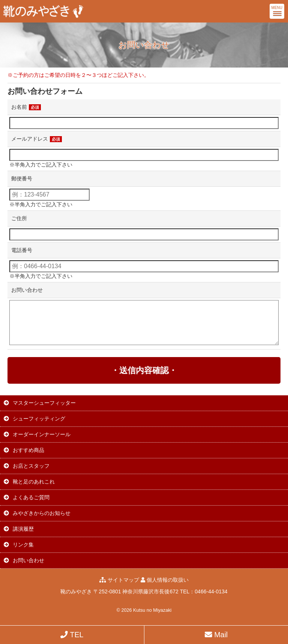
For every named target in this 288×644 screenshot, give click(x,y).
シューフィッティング (39, 419)
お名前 (26, 107)
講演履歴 (23, 529)
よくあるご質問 (31, 497)
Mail (216, 635)
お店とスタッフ (31, 466)
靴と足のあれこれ (34, 482)
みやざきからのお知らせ (42, 513)
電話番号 (22, 250)
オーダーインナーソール (42, 434)
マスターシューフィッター (44, 403)
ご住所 (19, 218)
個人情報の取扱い (168, 580)
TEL (72, 635)
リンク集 (23, 545)
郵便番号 (22, 179)
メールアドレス (37, 139)
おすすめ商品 (28, 450)
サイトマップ (123, 580)
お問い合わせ (27, 290)
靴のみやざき (76, 591)
